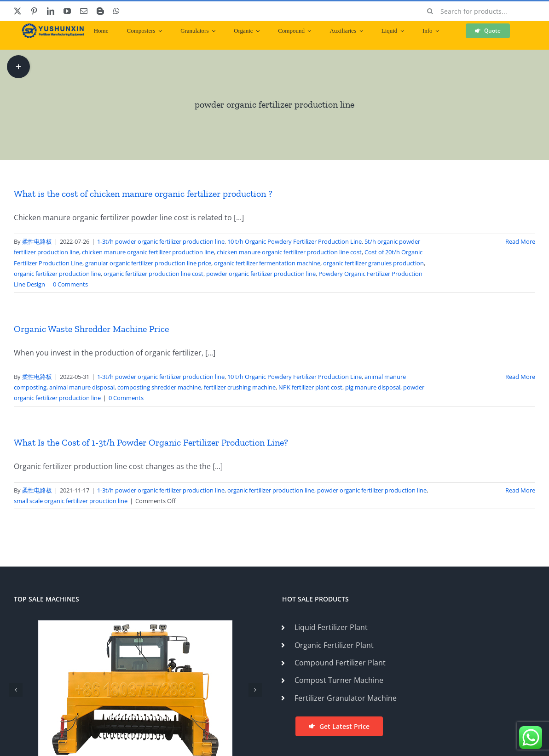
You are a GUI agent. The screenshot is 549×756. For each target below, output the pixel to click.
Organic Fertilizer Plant (334, 645)
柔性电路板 (37, 241)
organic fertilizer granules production (373, 263)
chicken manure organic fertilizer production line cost (289, 252)
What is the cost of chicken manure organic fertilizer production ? (143, 194)
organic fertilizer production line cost (153, 274)
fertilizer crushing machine (240, 387)
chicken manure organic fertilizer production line (148, 252)
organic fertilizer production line (57, 274)
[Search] (430, 11)
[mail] (84, 11)
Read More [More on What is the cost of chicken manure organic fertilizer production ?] (520, 241)
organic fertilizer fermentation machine (267, 263)
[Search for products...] (478, 11)
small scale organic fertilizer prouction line (71, 501)
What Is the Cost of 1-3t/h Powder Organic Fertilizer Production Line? (151, 442)
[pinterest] (34, 11)
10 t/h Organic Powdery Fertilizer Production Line (295, 241)
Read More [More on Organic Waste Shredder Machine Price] (520, 377)
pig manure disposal (373, 387)
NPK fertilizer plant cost (310, 387)
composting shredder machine (159, 387)
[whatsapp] (116, 11)
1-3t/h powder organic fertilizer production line (161, 241)
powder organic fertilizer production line (261, 274)
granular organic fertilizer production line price (148, 263)
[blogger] (100, 11)
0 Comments (70, 284)
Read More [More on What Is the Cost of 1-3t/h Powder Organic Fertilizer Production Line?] (520, 490)
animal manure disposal (82, 387)
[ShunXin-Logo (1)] (51, 27)
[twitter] (17, 11)
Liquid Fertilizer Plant (331, 627)
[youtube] (67, 11)
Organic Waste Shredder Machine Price (91, 329)
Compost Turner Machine (339, 680)
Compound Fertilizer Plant (340, 663)
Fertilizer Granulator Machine (346, 698)
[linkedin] (51, 11)
